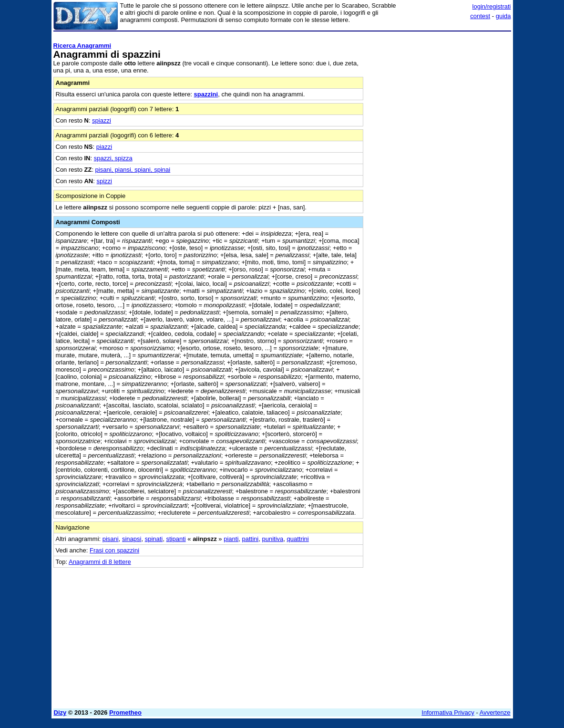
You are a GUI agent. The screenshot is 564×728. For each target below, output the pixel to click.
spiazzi (102, 120)
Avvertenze (495, 712)
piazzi (104, 147)
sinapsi (132, 539)
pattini (251, 539)
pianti (231, 539)
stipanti (176, 539)
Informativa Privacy (448, 712)
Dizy (60, 712)
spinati (154, 539)
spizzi (105, 181)
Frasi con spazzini (114, 550)
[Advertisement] (440, 94)
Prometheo (125, 712)
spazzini (206, 94)
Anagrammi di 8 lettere (100, 562)
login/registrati (492, 6)
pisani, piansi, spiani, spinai (133, 170)
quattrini (297, 539)
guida (503, 16)
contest (480, 16)
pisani (111, 539)
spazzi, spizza (113, 158)
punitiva (272, 539)
